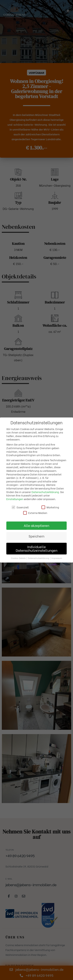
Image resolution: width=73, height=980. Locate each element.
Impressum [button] (57, 558)
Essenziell (20, 507)
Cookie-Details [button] (19, 558)
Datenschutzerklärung (45, 492)
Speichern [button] (36, 536)
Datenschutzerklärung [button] (39, 558)
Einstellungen (15, 499)
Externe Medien (35, 513)
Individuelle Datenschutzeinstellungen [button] (37, 549)
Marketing (50, 507)
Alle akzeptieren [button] (36, 525)
